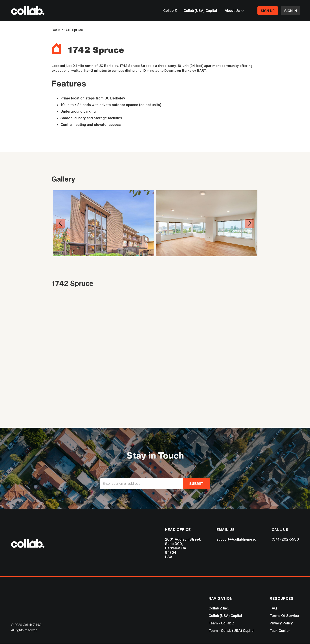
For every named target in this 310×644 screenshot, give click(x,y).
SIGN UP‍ (268, 11)
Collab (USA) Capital (200, 11)
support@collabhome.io (236, 539)
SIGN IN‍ (291, 11)
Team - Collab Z (222, 623)
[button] (234, 11)
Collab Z (170, 11)
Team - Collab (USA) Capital (231, 631)
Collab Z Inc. (219, 608)
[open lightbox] (103, 229)
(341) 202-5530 (285, 539)
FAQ (273, 608)
